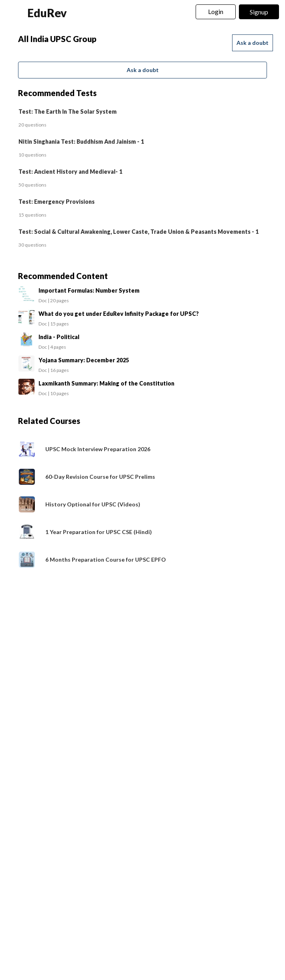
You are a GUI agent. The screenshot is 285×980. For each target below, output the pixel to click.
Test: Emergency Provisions (57, 202)
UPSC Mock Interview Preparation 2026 (98, 449)
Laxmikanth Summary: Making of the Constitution (106, 383)
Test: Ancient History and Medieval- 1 (70, 172)
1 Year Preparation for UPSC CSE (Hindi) (99, 532)
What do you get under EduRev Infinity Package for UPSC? (119, 314)
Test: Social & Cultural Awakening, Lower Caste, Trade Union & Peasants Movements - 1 (138, 232)
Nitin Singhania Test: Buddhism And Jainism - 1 (81, 142)
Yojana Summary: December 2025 (84, 360)
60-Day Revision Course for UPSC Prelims (100, 477)
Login (216, 11)
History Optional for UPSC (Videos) (93, 504)
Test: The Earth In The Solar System (68, 111)
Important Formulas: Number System (89, 290)
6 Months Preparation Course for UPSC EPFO (106, 559)
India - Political (59, 337)
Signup (259, 12)
